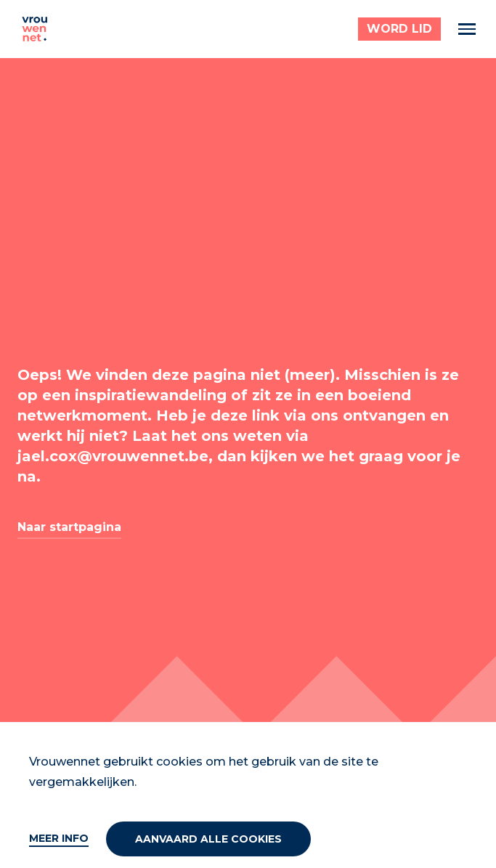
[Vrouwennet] (35, 29)
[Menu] (467, 29)
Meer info (59, 838)
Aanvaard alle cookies (208, 839)
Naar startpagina (69, 527)
